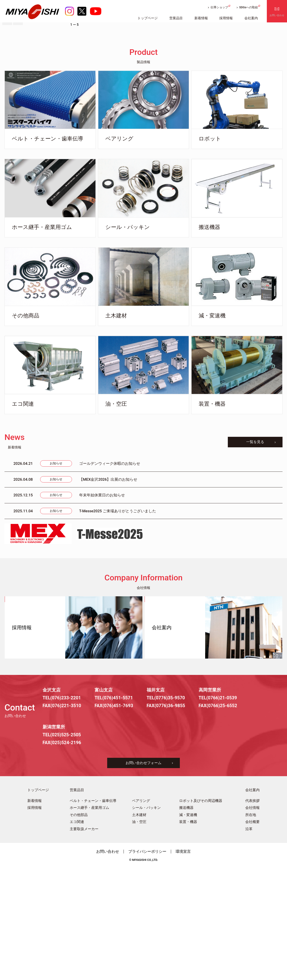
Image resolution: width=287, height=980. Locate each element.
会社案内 (252, 902)
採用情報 (35, 920)
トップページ (38, 902)
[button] (7, 132)
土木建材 (139, 927)
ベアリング (141, 913)
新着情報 (35, 913)
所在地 (251, 927)
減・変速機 (188, 927)
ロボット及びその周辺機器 (201, 913)
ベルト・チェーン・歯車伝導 (93, 913)
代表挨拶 (252, 913)
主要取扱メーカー (84, 941)
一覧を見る (255, 554)
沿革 (249, 941)
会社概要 (252, 934)
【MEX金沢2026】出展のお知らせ (108, 591)
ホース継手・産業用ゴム (89, 920)
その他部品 (79, 927)
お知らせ (56, 575)
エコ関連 (77, 934)
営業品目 (77, 902)
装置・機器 (188, 934)
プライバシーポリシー (147, 963)
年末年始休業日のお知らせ (102, 607)
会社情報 (252, 920)
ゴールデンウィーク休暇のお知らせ (110, 575)
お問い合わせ (277, 17)
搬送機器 (186, 920)
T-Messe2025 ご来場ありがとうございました (118, 623)
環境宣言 (183, 963)
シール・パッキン (146, 920)
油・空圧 (139, 934)
